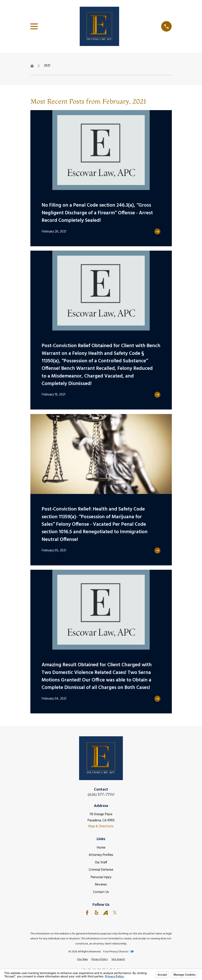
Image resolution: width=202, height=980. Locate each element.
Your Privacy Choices (118, 952)
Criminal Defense (101, 870)
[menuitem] (82, 959)
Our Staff (101, 862)
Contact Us (101, 892)
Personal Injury (101, 877)
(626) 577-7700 (101, 794)
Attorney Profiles (101, 855)
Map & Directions (101, 826)
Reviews (101, 885)
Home (101, 848)
